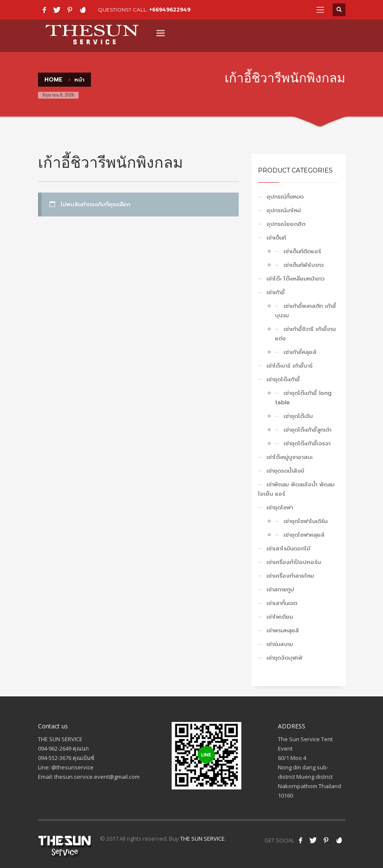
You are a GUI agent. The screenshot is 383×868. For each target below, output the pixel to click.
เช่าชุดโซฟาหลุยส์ (304, 535)
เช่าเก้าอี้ (276, 292)
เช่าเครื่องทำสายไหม (290, 576)
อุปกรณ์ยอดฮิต (286, 224)
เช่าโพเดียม (280, 617)
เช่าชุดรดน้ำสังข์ (285, 471)
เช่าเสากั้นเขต (282, 603)
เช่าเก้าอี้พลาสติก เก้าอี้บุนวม (306, 311)
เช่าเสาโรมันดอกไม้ (288, 548)
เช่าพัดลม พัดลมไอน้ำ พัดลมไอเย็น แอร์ (296, 489)
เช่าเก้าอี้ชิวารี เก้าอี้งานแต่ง (305, 334)
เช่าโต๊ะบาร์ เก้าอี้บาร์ (289, 366)
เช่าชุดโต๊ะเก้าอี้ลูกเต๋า (307, 430)
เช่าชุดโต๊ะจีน (298, 416)
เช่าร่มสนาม (280, 644)
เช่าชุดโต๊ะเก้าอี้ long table (303, 398)
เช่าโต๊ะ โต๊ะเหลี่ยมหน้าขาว (295, 279)
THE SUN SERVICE (202, 839)
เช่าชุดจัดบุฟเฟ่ (284, 658)
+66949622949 (170, 10)
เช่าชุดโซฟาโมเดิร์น (306, 521)
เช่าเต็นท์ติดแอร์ (302, 251)
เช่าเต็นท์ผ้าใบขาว (304, 265)
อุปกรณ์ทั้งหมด (285, 197)
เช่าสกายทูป (280, 589)
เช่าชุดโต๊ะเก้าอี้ (283, 379)
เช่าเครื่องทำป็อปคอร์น (294, 562)
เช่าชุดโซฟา (280, 507)
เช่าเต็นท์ (276, 238)
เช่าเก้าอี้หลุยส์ (300, 352)
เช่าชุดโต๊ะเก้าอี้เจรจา (307, 443)
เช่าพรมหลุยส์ (283, 630)
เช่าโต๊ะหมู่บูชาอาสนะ (289, 457)
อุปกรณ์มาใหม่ (284, 210)
